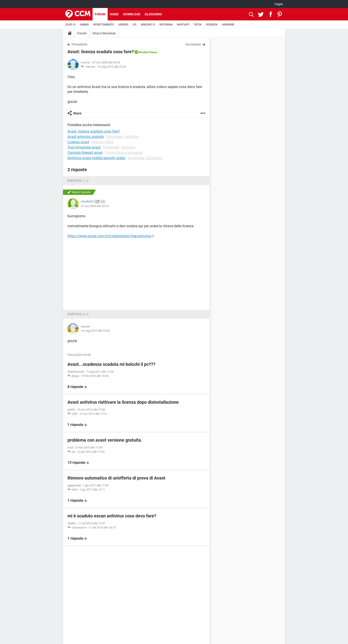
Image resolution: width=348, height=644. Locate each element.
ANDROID (124, 25)
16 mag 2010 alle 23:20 (112, 67)
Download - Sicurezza (145, 158)
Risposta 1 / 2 (78, 181)
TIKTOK (198, 25)
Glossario (153, 14)
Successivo (193, 44)
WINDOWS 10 (148, 25)
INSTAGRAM (166, 25)
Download (132, 14)
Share (77, 113)
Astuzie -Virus (103, 142)
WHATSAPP (183, 25)
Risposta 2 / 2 (78, 314)
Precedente (79, 44)
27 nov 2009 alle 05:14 (95, 206)
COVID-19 (70, 25)
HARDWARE (228, 25)
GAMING (84, 25)
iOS (134, 25)
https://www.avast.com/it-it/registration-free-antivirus (109, 236)
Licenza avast (78, 142)
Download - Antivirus (123, 137)
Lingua (279, 4)
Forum (100, 14)
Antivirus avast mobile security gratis (96, 158)
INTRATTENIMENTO (104, 25)
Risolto (143, 52)
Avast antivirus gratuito (86, 137)
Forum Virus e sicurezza (124, 153)
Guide (114, 14)
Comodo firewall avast (85, 153)
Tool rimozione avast (84, 147)
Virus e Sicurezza (104, 33)
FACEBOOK (212, 25)
